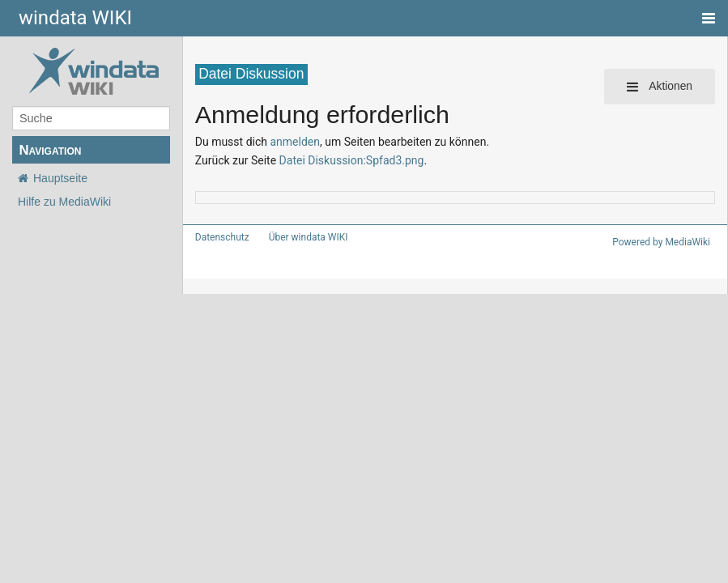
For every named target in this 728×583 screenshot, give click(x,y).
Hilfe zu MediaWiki (64, 202)
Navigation (50, 150)
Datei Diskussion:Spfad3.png (340, 160)
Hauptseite (60, 178)
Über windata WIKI (301, 237)
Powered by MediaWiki (664, 242)
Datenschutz (219, 237)
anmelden (285, 141)
